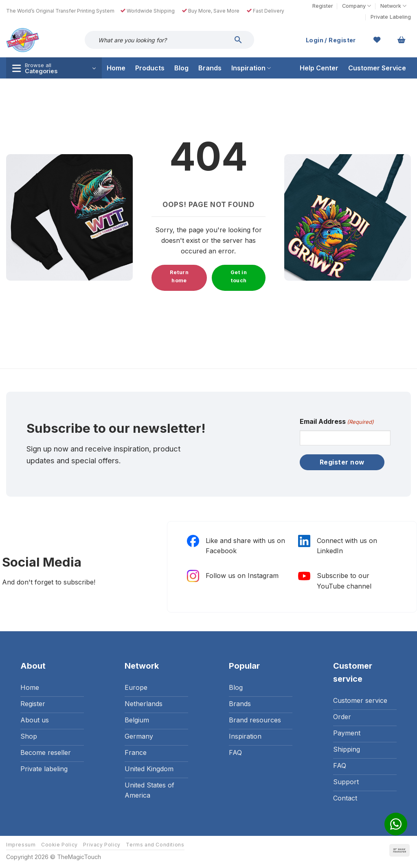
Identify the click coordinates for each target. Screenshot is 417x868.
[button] (402, 40)
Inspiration (251, 68)
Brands (210, 68)
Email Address (337, 422)
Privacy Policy (102, 845)
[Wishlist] (377, 40)
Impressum (21, 845)
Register (323, 6)
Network (393, 6)
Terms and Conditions (155, 845)
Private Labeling (391, 17)
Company (357, 6)
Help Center (319, 68)
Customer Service (377, 68)
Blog (181, 68)
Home (116, 68)
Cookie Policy (59, 845)
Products (150, 68)
